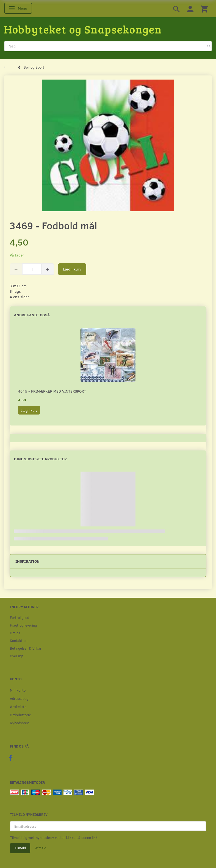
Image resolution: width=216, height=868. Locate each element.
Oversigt (16, 656)
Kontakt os (19, 640)
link (94, 838)
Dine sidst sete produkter (40, 459)
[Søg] (209, 46)
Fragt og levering (23, 625)
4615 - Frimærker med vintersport (52, 391)
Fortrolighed (20, 617)
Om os (15, 633)
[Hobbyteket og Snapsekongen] (83, 29)
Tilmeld (20, 848)
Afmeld (41, 848)
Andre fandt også (32, 315)
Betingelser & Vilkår (26, 648)
